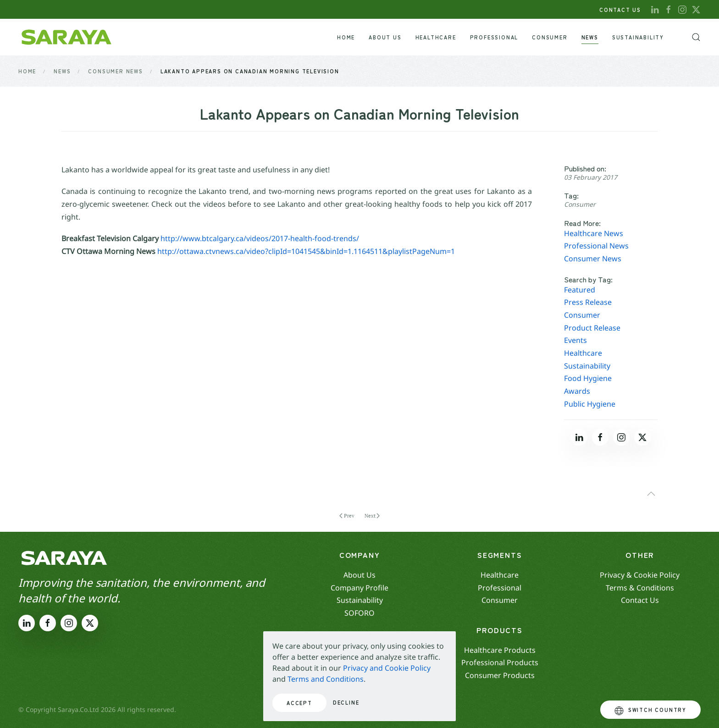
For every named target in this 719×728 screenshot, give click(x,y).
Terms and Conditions (326, 679)
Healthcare (583, 353)
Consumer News (593, 259)
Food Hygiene (588, 378)
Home (346, 37)
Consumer (580, 204)
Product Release (592, 328)
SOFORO (359, 613)
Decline (346, 702)
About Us (385, 37)
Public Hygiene (590, 404)
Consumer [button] (550, 37)
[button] (696, 37)
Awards (577, 391)
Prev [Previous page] (347, 516)
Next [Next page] (372, 516)
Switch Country (650, 711)
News (590, 37)
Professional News (596, 246)
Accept (299, 703)
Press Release (588, 302)
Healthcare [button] (436, 37)
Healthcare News (594, 233)
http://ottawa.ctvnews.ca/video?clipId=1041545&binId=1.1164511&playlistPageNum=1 (306, 251)
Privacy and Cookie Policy (387, 668)
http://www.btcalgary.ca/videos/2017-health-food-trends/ (260, 238)
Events (575, 340)
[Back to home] (66, 37)
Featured (580, 290)
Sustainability (638, 37)
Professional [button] (494, 37)
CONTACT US (620, 10)
